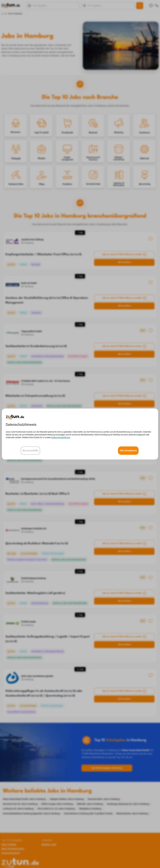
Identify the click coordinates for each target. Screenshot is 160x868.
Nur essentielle (30, 451)
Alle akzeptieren (128, 451)
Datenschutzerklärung (61, 438)
